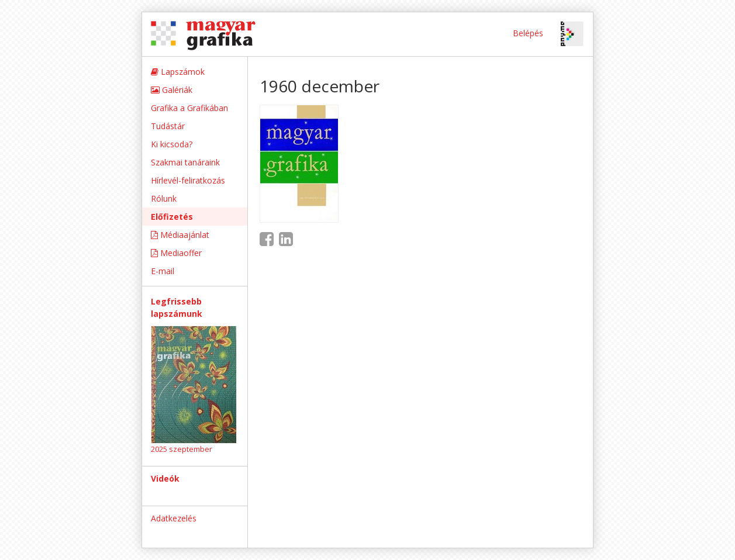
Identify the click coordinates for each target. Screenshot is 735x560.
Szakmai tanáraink (185, 162)
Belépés (528, 33)
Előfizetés (172, 217)
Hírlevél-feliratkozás (188, 180)
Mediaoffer (176, 253)
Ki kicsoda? (172, 144)
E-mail (163, 271)
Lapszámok (178, 72)
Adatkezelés (174, 518)
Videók (165, 478)
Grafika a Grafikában (189, 108)
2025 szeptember (182, 449)
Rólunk (164, 198)
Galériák (172, 90)
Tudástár (168, 126)
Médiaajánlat (180, 235)
